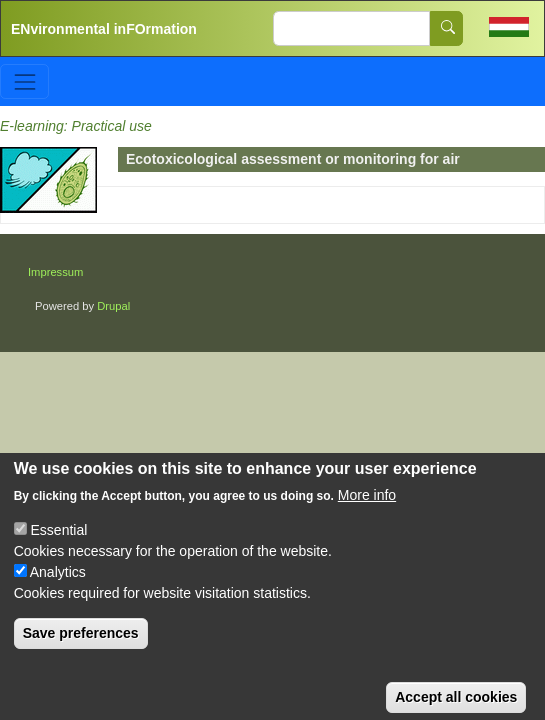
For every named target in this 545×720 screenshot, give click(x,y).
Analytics (58, 584)
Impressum (55, 272)
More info (367, 507)
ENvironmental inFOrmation (104, 29)
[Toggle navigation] (24, 81)
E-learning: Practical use (76, 126)
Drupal (113, 306)
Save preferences (81, 645)
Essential (59, 542)
